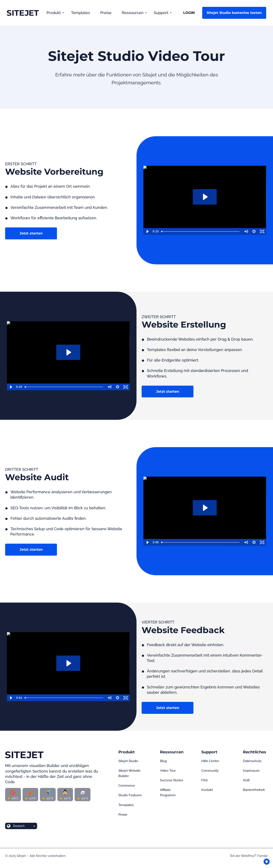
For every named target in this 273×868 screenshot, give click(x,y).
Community (210, 771)
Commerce (127, 786)
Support (161, 13)
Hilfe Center (210, 761)
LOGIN (189, 13)
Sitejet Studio (128, 761)
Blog (163, 761)
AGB (246, 780)
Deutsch (19, 826)
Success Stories (171, 780)
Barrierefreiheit (254, 790)
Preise (106, 13)
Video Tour (168, 771)
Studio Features (130, 795)
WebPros (249, 856)
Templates (81, 13)
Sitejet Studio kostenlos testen (234, 13)
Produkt (54, 13)
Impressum (251, 771)
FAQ (204, 780)
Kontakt (207, 790)
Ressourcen (133, 13)
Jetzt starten (31, 233)
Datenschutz (252, 761)
